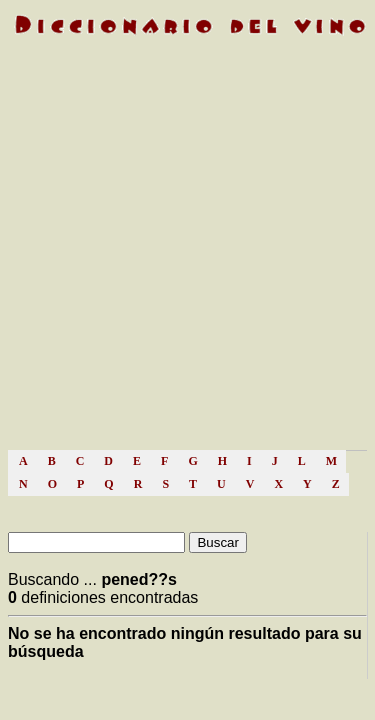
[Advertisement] (187, 252)
